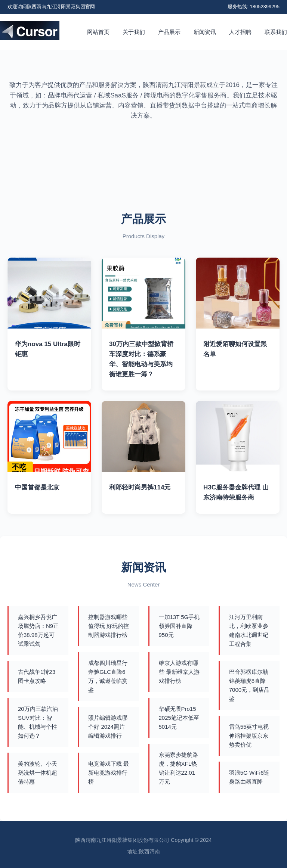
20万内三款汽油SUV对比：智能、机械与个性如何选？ (38, 722)
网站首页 (98, 32)
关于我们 (134, 32)
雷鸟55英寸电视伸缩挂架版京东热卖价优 (249, 736)
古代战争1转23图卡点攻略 (37, 676)
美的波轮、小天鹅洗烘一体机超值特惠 (38, 773)
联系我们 (276, 32)
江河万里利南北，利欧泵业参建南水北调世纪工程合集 (249, 630)
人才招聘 (240, 32)
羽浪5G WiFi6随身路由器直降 (249, 777)
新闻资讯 (205, 32)
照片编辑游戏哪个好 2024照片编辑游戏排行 (108, 727)
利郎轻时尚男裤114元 (140, 487)
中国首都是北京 (37, 487)
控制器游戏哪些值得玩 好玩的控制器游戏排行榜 (109, 626)
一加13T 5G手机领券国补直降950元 (179, 626)
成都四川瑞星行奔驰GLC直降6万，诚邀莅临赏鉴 (108, 676)
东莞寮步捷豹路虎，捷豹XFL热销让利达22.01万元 (178, 768)
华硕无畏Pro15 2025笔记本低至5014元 (179, 718)
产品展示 (169, 32)
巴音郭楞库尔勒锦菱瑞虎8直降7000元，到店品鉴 (249, 685)
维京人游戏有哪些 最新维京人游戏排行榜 (179, 672)
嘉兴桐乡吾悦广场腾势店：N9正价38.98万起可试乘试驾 (38, 630)
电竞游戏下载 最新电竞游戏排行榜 (109, 773)
